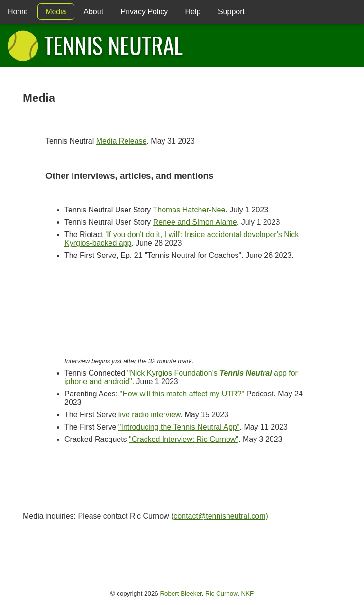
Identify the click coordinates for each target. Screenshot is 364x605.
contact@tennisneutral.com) (221, 516)
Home (18, 12)
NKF (248, 593)
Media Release (122, 141)
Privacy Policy (145, 12)
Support (231, 12)
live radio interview (150, 415)
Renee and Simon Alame (195, 222)
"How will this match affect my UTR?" (182, 394)
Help (193, 12)
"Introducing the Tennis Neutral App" (179, 427)
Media (56, 12)
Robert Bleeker (181, 593)
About (93, 12)
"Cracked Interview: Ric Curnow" (184, 439)
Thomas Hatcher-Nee (189, 210)
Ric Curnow (221, 593)
